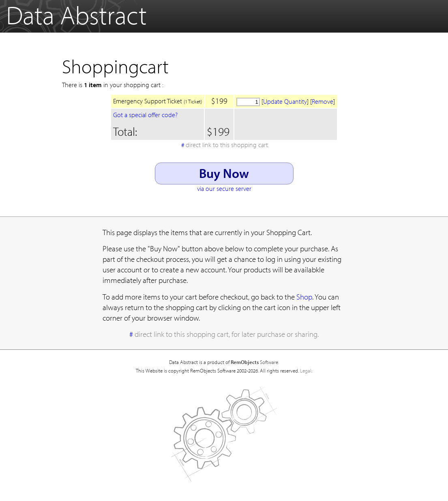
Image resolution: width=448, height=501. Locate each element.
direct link (227, 145)
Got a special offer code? (145, 115)
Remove (323, 101)
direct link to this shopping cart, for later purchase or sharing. (227, 334)
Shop (304, 297)
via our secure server (224, 188)
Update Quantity (285, 101)
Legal (306, 370)
